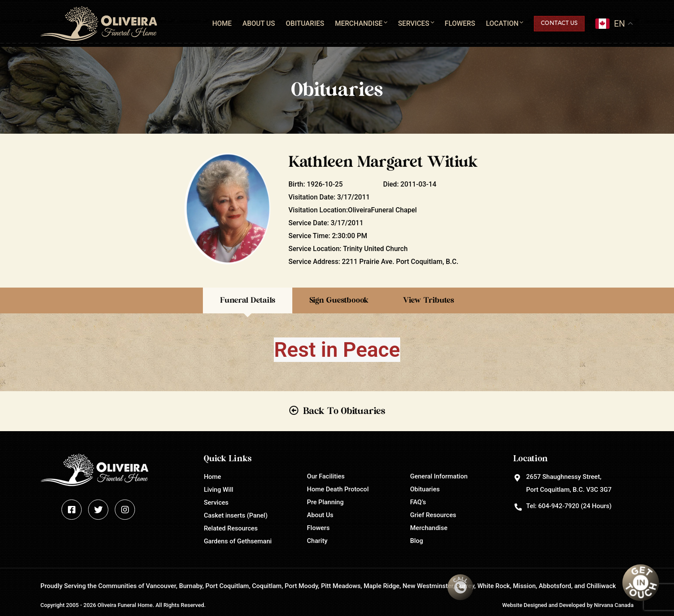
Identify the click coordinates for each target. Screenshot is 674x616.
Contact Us (559, 23)
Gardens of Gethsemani (238, 541)
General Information (439, 476)
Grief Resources (433, 515)
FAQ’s (418, 502)
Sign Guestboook (339, 300)
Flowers (460, 23)
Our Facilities (326, 476)
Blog (417, 541)
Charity (317, 541)
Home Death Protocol (338, 489)
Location (502, 23)
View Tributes (428, 300)
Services (414, 23)
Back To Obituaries (344, 411)
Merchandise (359, 23)
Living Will (218, 490)
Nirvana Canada (614, 605)
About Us (259, 23)
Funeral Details (248, 300)
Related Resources (231, 528)
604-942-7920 (559, 506)
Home (222, 23)
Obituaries (305, 23)
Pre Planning (325, 502)
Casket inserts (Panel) (236, 515)
